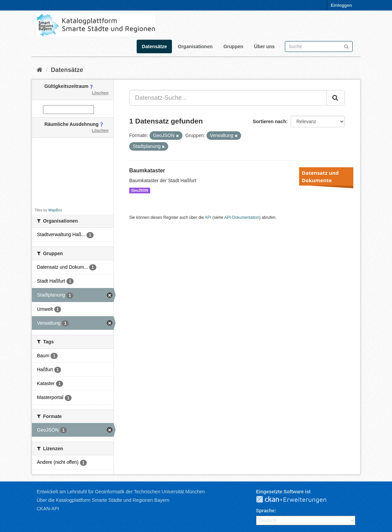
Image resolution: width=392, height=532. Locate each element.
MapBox (55, 210)
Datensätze (154, 46)
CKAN (297, 500)
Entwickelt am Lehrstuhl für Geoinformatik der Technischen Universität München (121, 492)
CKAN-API (48, 509)
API (208, 217)
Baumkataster (147, 170)
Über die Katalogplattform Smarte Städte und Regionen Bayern (103, 500)
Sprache (265, 511)
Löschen (100, 93)
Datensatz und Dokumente (320, 176)
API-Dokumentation (242, 217)
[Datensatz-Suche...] (228, 98)
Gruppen (233, 46)
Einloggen (341, 5)
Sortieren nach (269, 121)
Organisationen (195, 46)
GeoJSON (140, 190)
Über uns (264, 46)
